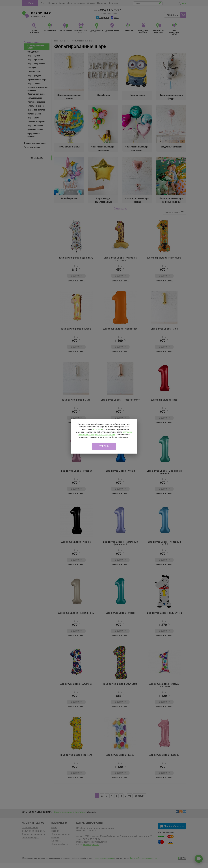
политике (97, 429)
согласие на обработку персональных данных (105, 433)
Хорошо (104, 446)
